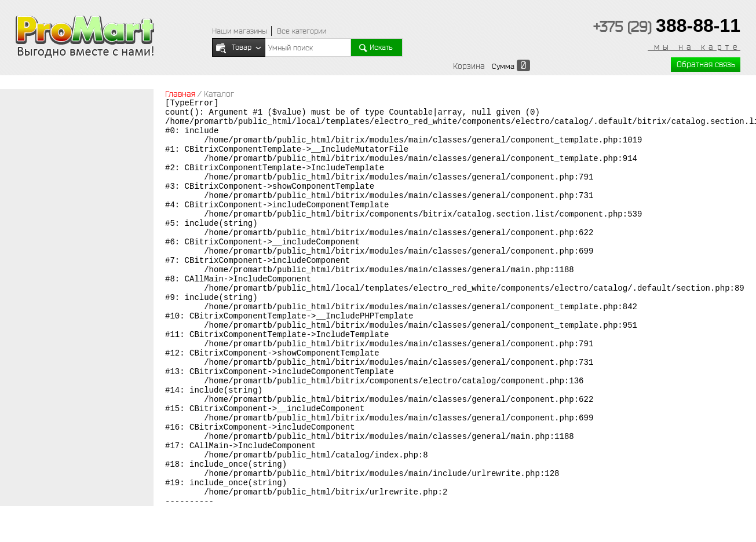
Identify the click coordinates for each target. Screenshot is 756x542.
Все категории (302, 31)
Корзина (469, 66)
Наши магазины (240, 31)
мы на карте (694, 47)
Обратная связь (706, 64)
